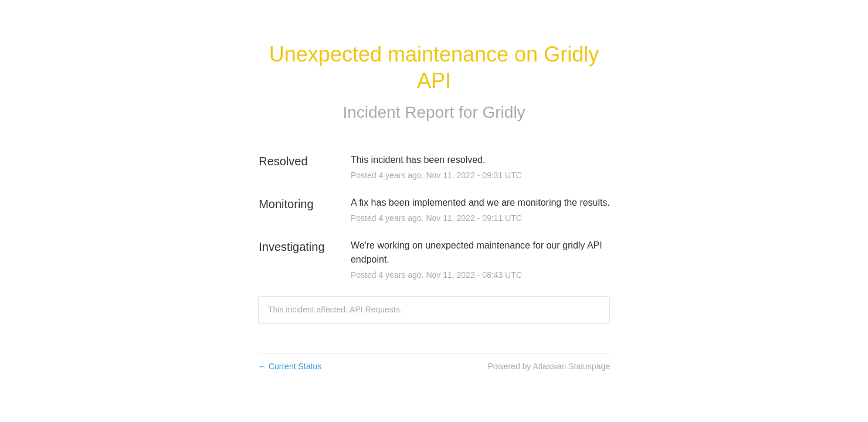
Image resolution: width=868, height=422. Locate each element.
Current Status (290, 366)
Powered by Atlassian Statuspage (549, 366)
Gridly (504, 112)
